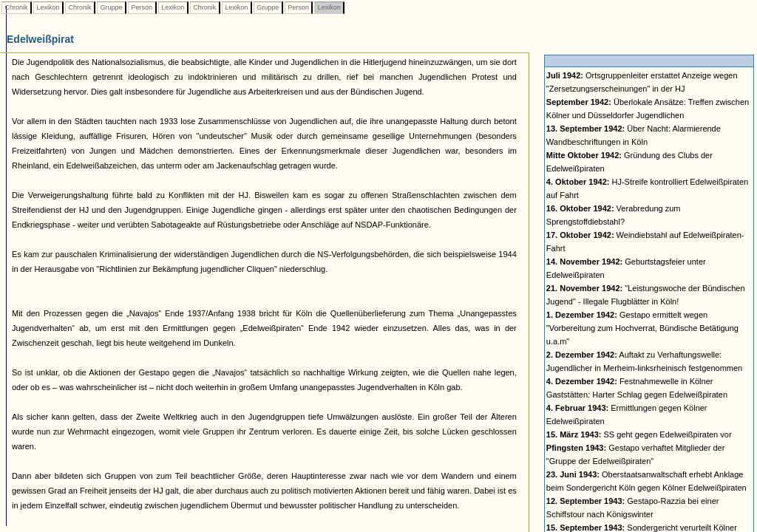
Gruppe (111, 7)
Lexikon (48, 7)
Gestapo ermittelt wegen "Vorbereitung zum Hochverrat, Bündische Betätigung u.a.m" (642, 328)
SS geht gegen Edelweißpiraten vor (639, 434)
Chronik (16, 7)
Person (142, 7)
